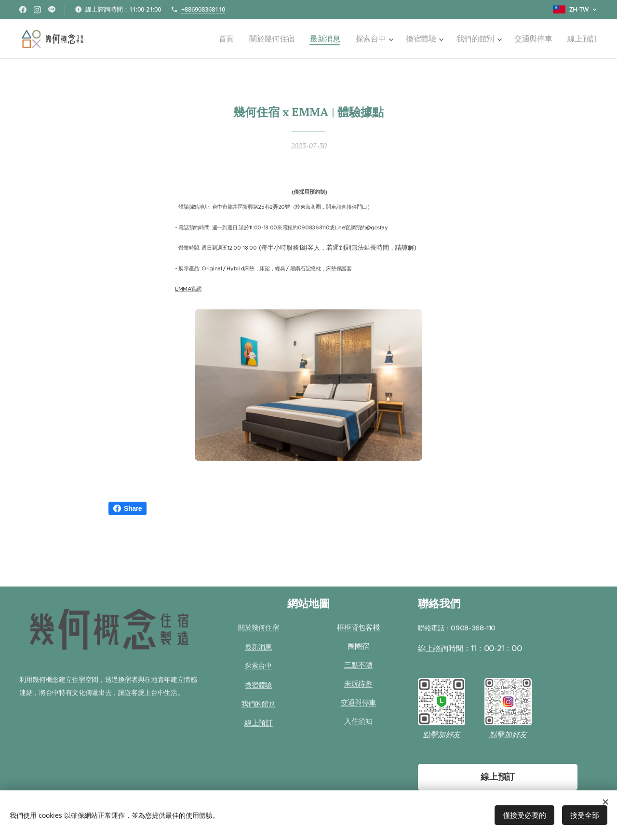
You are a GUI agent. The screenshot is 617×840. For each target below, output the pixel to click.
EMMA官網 (188, 289)
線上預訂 (259, 723)
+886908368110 (203, 9)
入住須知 (358, 722)
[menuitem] (246, 39)
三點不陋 (358, 665)
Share (127, 508)
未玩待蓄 (358, 684)
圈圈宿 (358, 647)
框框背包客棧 (358, 628)
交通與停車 (358, 703)
